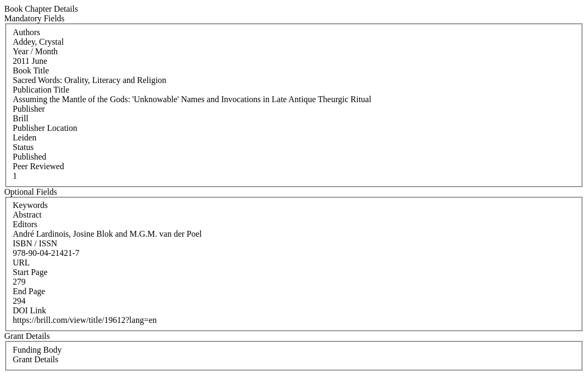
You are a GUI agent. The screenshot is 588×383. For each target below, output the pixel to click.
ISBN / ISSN (35, 243)
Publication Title (41, 90)
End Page (29, 291)
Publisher (29, 109)
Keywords (30, 205)
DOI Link (30, 310)
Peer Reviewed (38, 166)
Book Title (31, 70)
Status (23, 147)
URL (21, 263)
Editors (25, 224)
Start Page (30, 272)
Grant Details (36, 359)
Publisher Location (45, 128)
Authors (27, 32)
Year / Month (35, 51)
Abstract (27, 215)
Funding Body (37, 350)
